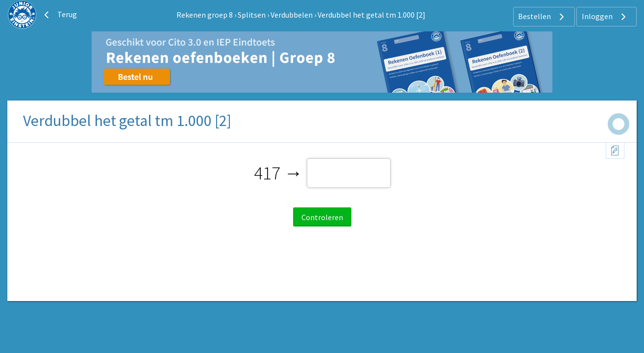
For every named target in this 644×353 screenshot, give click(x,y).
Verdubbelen (292, 15)
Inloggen (605, 17)
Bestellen (542, 17)
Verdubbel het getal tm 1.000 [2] (372, 15)
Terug (59, 15)
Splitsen (252, 15)
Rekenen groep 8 (205, 15)
